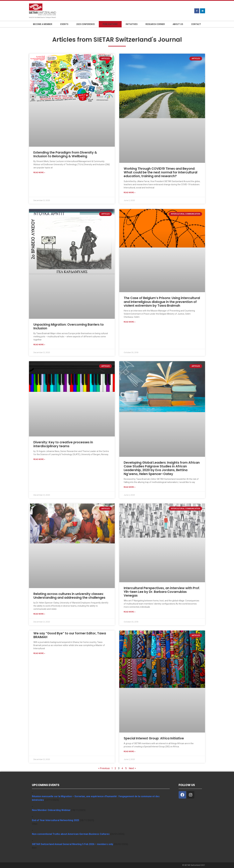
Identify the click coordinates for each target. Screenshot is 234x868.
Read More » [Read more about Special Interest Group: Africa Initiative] (130, 751)
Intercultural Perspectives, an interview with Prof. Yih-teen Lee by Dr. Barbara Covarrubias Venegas (162, 592)
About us (178, 24)
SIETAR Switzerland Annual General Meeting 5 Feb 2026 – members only (73, 844)
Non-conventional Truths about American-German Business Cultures (71, 834)
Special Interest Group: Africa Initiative (154, 738)
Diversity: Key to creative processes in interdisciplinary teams (63, 444)
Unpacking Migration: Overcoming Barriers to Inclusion (69, 326)
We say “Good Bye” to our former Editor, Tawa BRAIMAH (70, 635)
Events (64, 24)
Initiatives (132, 24)
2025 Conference (86, 24)
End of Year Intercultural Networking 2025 (56, 820)
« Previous (104, 768)
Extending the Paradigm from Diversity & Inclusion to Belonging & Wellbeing (65, 154)
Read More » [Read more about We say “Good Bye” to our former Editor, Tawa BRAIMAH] (39, 653)
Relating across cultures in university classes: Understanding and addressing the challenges (69, 596)
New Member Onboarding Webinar (51, 810)
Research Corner (155, 24)
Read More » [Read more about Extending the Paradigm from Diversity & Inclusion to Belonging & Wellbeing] (39, 173)
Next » (132, 768)
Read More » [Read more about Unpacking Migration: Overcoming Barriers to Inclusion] (39, 345)
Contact (196, 24)
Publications (110, 24)
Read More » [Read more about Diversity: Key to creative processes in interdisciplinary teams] (39, 459)
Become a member (43, 24)
